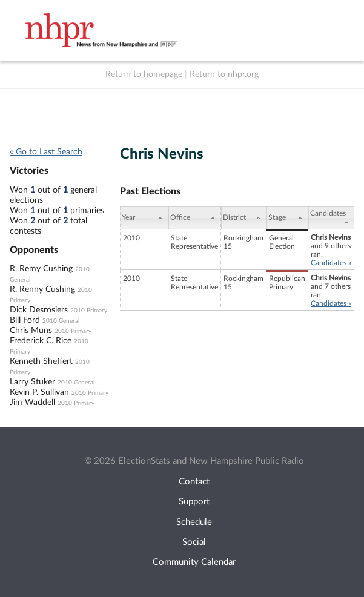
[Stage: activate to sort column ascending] (287, 218)
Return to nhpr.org (224, 74)
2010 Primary (89, 311)
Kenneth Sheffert (41, 361)
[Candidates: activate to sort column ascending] (331, 218)
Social (194, 542)
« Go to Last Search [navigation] (46, 152)
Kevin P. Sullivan (39, 392)
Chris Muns (31, 331)
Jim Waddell (32, 403)
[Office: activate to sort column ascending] (195, 218)
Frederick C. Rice (41, 341)
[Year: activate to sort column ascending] (144, 218)
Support (194, 502)
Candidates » (331, 263)
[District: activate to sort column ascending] (244, 218)
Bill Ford (25, 320)
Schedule (194, 522)
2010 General (61, 321)
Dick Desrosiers (39, 310)
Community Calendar (194, 562)
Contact (194, 482)
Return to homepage (144, 74)
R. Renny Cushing (42, 289)
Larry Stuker (32, 382)
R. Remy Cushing (41, 269)
